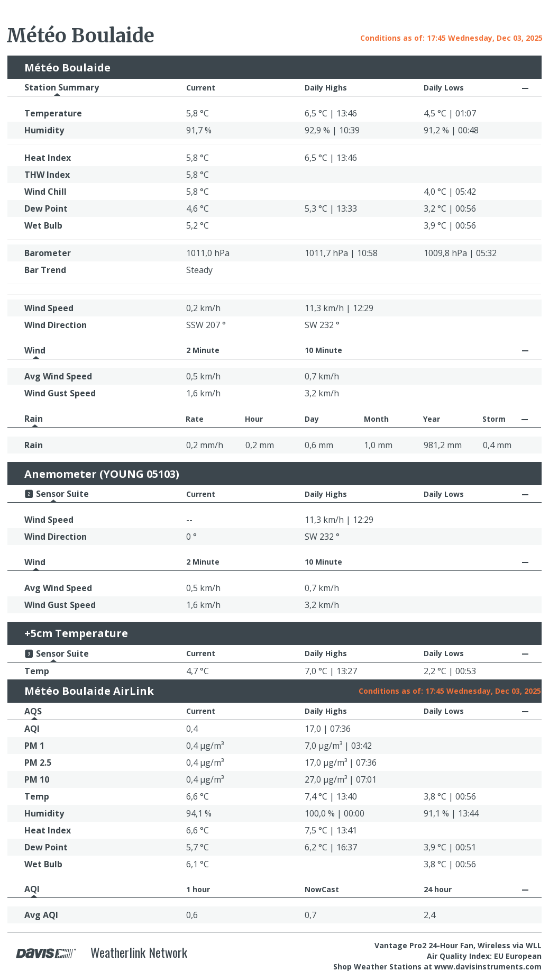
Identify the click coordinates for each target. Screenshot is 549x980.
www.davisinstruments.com (488, 967)
